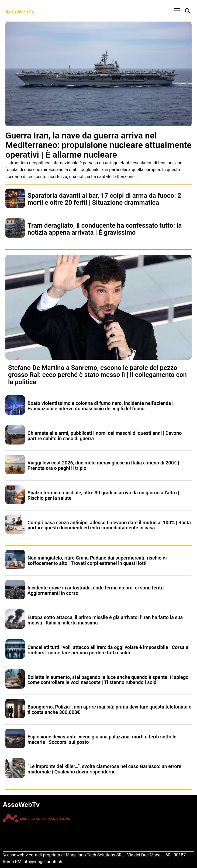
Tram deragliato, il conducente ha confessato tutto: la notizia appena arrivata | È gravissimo (105, 229)
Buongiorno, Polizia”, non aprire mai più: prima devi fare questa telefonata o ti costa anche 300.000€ (110, 709)
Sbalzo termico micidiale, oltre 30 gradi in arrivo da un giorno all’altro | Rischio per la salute (103, 495)
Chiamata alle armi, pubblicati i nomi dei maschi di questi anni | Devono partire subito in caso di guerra (105, 436)
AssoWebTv (20, 12)
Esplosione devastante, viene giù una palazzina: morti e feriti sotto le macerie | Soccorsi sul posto (102, 739)
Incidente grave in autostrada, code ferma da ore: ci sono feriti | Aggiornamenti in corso (96, 590)
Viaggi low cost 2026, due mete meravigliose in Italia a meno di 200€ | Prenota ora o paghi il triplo (103, 465)
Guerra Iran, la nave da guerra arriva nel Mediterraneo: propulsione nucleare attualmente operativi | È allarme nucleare (98, 145)
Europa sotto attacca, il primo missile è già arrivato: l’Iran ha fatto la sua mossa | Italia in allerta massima (105, 620)
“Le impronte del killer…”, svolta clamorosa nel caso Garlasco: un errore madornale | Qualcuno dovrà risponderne (104, 769)
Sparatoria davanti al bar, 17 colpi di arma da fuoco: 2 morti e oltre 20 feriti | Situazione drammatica (104, 199)
